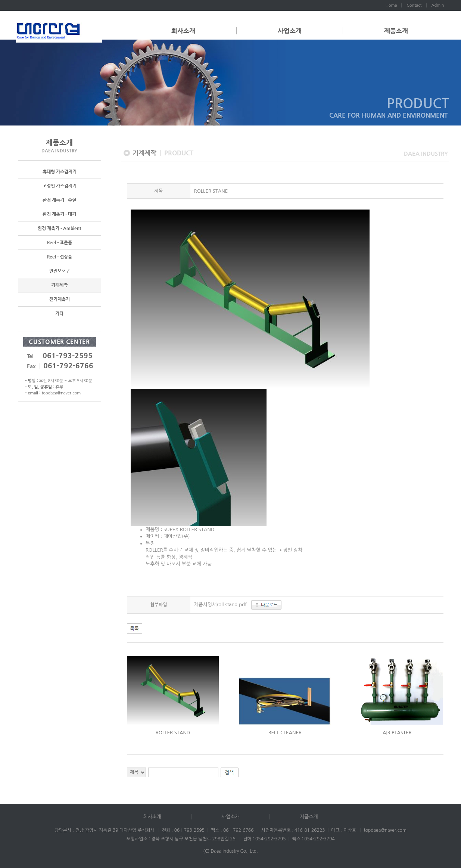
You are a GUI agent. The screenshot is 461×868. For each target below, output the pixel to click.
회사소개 (183, 31)
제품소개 (396, 31)
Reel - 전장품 (60, 257)
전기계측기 (60, 300)
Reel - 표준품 (60, 243)
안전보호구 (60, 271)
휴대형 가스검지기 (60, 172)
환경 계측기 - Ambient (59, 229)
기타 (59, 314)
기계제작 (59, 285)
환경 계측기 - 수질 (59, 200)
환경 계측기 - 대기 (59, 214)
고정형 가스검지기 (60, 186)
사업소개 (290, 31)
